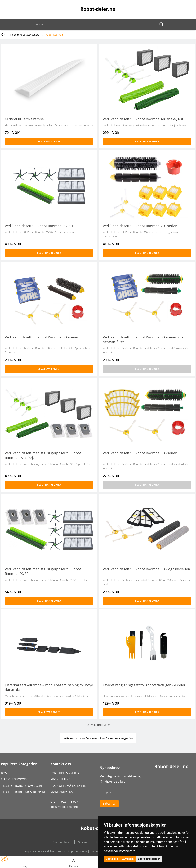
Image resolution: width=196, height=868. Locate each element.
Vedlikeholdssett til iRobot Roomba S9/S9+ (39, 226)
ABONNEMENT (60, 779)
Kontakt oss (61, 764)
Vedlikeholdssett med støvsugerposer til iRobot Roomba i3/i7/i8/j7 (43, 455)
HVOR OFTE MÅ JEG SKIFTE (68, 786)
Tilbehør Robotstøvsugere (24, 35)
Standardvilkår (62, 842)
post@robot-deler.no (64, 807)
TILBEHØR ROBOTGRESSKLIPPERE (23, 792)
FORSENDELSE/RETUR (65, 773)
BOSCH (6, 773)
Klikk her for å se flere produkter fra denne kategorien (98, 738)
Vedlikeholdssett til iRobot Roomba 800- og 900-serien (146, 569)
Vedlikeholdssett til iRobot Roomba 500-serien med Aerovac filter (144, 339)
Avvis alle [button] (128, 859)
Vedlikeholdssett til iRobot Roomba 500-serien (140, 453)
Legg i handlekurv (147, 142)
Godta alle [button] (112, 859)
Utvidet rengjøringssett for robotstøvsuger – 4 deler (144, 685)
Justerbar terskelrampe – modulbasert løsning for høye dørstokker (49, 687)
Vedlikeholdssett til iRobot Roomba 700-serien (140, 226)
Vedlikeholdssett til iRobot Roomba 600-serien (42, 337)
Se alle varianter (49, 142)
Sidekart (84, 842)
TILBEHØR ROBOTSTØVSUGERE (22, 786)
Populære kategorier (19, 764)
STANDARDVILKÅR (62, 792)
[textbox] (100, 24)
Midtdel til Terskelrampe (24, 119)
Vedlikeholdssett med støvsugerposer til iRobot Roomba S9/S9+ (43, 571)
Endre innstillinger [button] (149, 859)
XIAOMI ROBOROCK (14, 779)
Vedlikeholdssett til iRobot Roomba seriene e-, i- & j (144, 119)
